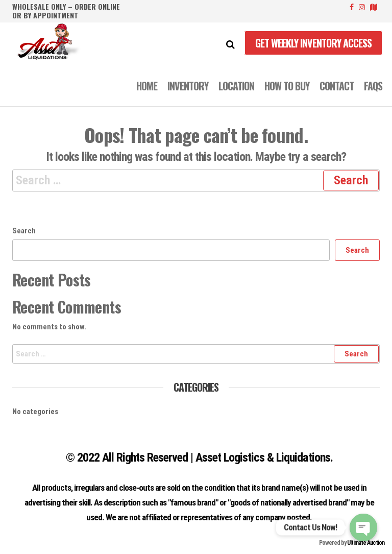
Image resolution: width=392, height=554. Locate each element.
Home (147, 86)
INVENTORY (188, 86)
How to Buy (287, 86)
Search (24, 231)
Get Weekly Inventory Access (313, 43)
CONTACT (337, 86)
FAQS (373, 86)
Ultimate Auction (366, 543)
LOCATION (236, 86)
